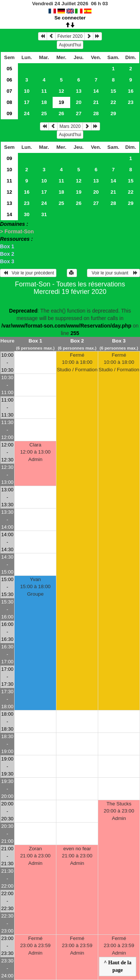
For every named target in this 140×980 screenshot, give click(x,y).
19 (79, 192)
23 (131, 102)
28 (96, 113)
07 (10, 91)
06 (10, 80)
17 (27, 102)
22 (113, 102)
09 (10, 113)
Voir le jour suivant (113, 273)
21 (96, 102)
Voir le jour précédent (28, 273)
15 (113, 91)
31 (44, 214)
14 (96, 91)
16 (131, 91)
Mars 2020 (70, 126)
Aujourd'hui (70, 45)
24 (27, 113)
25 (44, 113)
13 (79, 91)
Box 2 (7, 254)
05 (10, 69)
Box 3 (7, 261)
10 (27, 91)
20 (79, 102)
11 (44, 91)
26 (61, 113)
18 (44, 102)
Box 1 (7, 246)
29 (113, 113)
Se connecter (70, 18)
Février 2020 (70, 36)
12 (61, 91)
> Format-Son (17, 231)
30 (27, 214)
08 (10, 102)
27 (79, 113)
